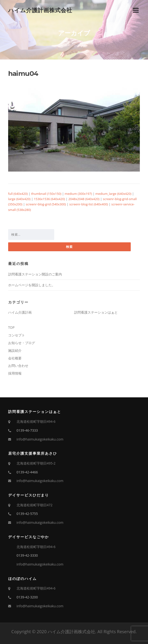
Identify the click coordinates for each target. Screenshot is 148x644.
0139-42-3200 (27, 597)
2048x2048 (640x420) (84, 199)
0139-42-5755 (27, 514)
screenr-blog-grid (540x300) (46, 204)
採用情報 (15, 373)
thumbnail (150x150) (46, 194)
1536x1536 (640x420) (49, 199)
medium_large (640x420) (113, 194)
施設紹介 (15, 350)
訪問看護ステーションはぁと (96, 312)
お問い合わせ (18, 366)
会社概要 (15, 358)
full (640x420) (18, 194)
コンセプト (17, 335)
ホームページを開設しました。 (32, 285)
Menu (136, 10)
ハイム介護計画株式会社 (40, 10)
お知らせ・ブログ (22, 343)
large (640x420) (19, 199)
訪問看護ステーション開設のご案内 (35, 274)
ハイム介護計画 (20, 312)
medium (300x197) (78, 194)
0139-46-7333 (27, 430)
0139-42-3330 (27, 555)
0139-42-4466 (27, 472)
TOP (11, 327)
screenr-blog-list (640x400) (89, 204)
